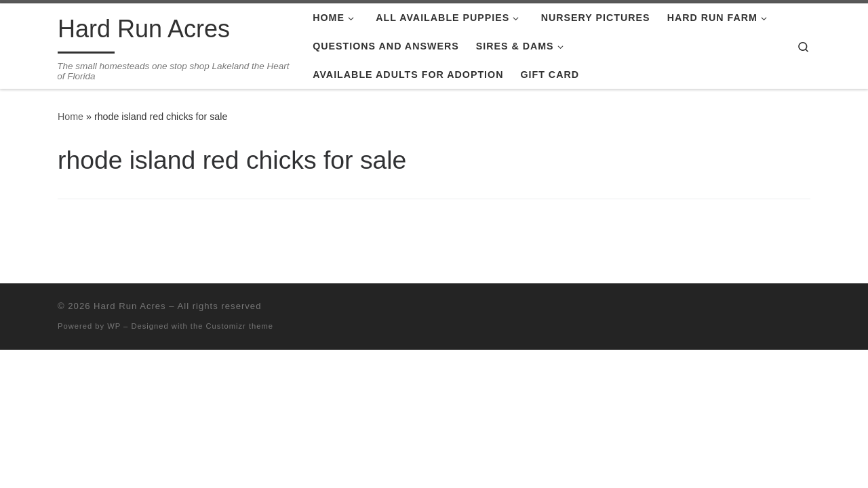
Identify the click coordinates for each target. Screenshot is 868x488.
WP (114, 326)
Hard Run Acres (130, 306)
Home (71, 117)
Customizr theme (240, 326)
